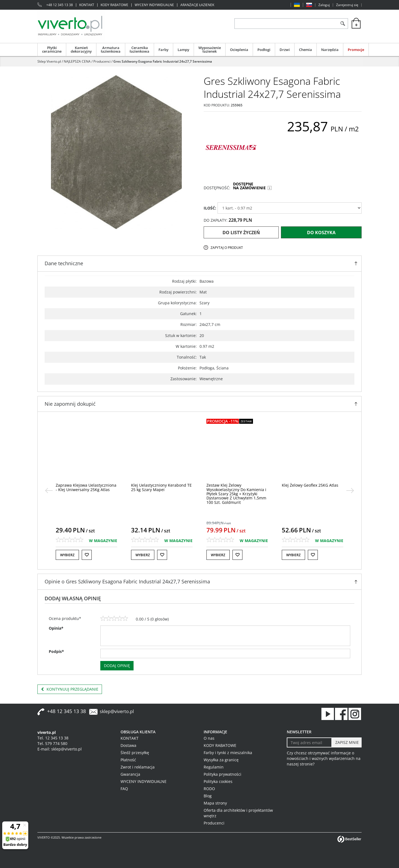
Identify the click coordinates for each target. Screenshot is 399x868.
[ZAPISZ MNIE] (346, 742)
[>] (350, 491)
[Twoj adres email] (309, 742)
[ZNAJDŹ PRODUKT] (286, 24)
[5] (125, 619)
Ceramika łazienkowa (140, 49)
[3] (114, 619)
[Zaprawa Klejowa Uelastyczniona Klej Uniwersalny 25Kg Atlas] (86, 487)
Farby (163, 50)
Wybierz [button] (67, 555)
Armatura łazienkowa (111, 49)
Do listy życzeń (241, 233)
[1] (103, 619)
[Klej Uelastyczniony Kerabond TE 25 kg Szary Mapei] (161, 487)
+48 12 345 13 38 (60, 5)
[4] (120, 619)
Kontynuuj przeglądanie (70, 689)
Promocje (356, 50)
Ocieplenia (239, 50)
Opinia (56, 628)
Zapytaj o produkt (227, 248)
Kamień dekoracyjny (81, 49)
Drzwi (285, 50)
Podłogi (264, 50)
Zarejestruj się (347, 5)
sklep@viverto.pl (117, 711)
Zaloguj (324, 5)
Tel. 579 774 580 (52, 743)
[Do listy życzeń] (87, 555)
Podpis (56, 651)
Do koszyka (321, 233)
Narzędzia (330, 50)
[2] (109, 619)
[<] (49, 491)
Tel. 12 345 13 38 (53, 738)
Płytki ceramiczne (52, 49)
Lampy (183, 50)
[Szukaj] (343, 24)
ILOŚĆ (210, 208)
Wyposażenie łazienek (210, 49)
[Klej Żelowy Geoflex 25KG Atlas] (310, 485)
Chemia (305, 50)
